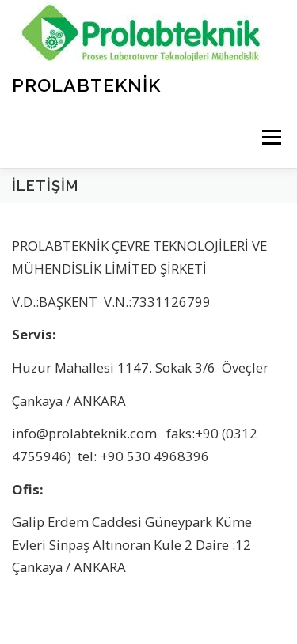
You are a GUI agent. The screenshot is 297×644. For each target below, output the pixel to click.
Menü (271, 138)
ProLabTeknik (86, 84)
